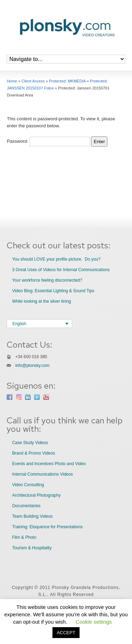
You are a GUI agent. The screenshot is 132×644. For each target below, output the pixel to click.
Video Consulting (28, 485)
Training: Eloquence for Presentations (47, 527)
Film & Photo (24, 537)
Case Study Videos (30, 443)
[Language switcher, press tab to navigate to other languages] (39, 324)
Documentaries (26, 506)
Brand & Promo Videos (33, 453)
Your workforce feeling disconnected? (47, 280)
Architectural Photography (36, 495)
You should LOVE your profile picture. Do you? (56, 259)
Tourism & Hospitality (32, 548)
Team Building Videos (32, 516)
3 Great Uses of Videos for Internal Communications (61, 270)
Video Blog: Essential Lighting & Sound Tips (53, 291)
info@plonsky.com (32, 365)
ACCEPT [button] (66, 633)
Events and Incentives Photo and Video (49, 464)
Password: (48, 141)
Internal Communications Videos (42, 474)
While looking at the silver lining (41, 301)
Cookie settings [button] (94, 622)
